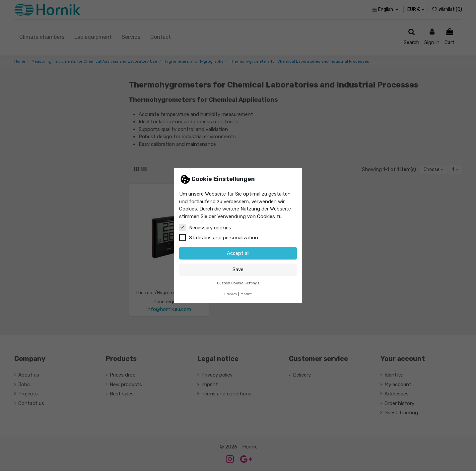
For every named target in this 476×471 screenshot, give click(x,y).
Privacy (231, 294)
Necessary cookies (205, 227)
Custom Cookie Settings (238, 283)
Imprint (246, 294)
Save (238, 269)
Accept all (238, 253)
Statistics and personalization (219, 237)
